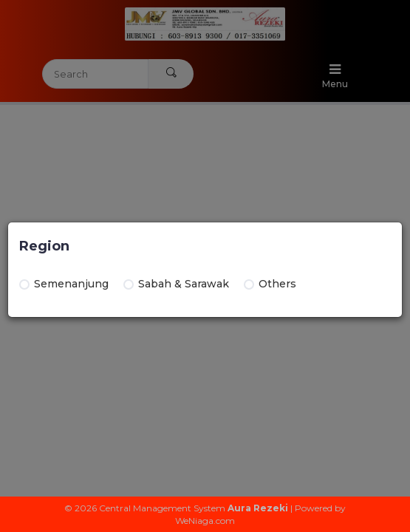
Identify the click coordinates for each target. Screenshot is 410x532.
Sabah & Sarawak (176, 284)
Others (270, 284)
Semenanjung (64, 284)
